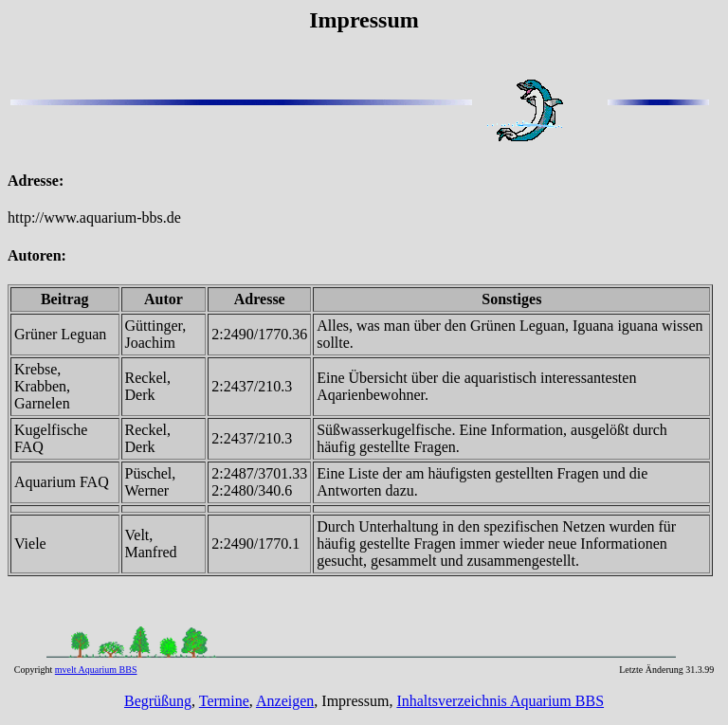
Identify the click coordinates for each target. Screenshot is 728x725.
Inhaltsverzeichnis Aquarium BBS (500, 701)
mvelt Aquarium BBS (96, 670)
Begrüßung (158, 701)
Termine (224, 701)
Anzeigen (285, 701)
